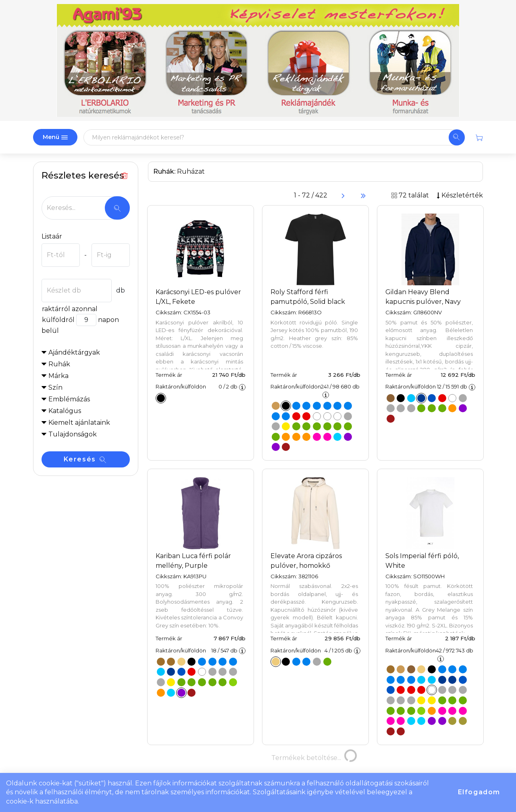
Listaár (52, 236)
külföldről (58, 320)
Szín (55, 387)
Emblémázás (69, 399)
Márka (58, 376)
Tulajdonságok (73, 434)
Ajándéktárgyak (74, 352)
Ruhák (59, 364)
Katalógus (65, 411)
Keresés (85, 459)
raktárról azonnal (70, 309)
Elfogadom (479, 792)
